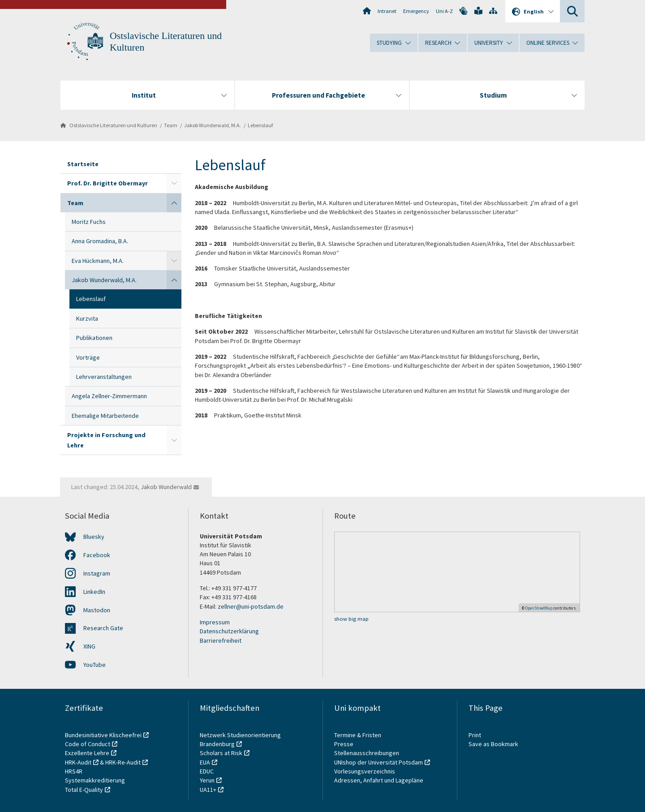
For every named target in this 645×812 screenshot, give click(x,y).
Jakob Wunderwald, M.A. (213, 125)
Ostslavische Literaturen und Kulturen (113, 125)
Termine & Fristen (358, 735)
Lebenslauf (260, 125)
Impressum (215, 622)
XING (89, 646)
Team (171, 125)
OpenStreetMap (539, 608)
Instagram (97, 573)
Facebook (97, 555)
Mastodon (97, 610)
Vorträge (88, 357)
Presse (344, 744)
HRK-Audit (78, 762)
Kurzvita (87, 318)
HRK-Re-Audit (123, 762)
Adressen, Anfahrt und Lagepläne (379, 780)
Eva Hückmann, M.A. (98, 261)
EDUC (207, 771)
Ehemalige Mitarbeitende (105, 416)
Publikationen (94, 338)
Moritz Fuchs (89, 222)
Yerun (207, 780)
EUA (205, 762)
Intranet (387, 11)
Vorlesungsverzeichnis (365, 771)
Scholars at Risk (221, 753)
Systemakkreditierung (95, 780)
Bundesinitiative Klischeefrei (103, 735)
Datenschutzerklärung (229, 631)
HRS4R (74, 771)
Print (475, 735)
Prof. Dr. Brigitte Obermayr (107, 183)
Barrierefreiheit (221, 640)
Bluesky (94, 537)
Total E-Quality (84, 790)
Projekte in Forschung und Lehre (106, 440)
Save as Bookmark (493, 744)
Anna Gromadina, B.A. (100, 241)
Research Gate (103, 628)
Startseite (83, 164)
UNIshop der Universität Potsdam (378, 762)
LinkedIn (94, 592)
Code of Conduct (88, 744)
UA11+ (208, 790)
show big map (351, 619)
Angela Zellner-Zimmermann (109, 396)
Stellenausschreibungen (367, 753)
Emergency (416, 11)
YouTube (95, 665)
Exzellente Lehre (87, 753)
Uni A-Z (444, 11)
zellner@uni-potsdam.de (251, 606)
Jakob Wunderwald (166, 487)
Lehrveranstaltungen (104, 377)
